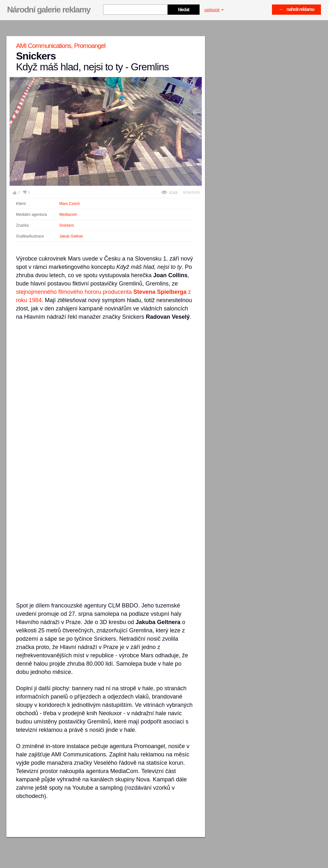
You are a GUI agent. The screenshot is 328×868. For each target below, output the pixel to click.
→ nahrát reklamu (296, 9)
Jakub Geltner (71, 236)
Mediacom (68, 215)
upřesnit (214, 10)
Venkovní (191, 193)
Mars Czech (70, 204)
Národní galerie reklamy (49, 10)
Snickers (67, 225)
